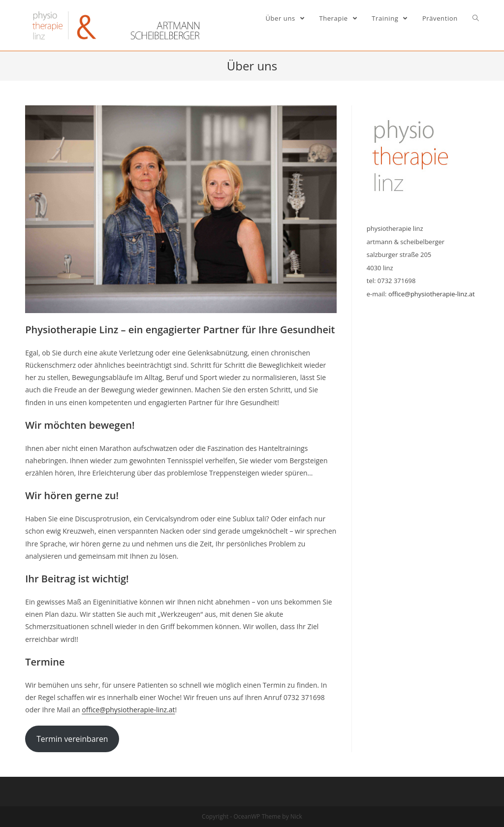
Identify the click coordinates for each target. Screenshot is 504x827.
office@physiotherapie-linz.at (128, 710)
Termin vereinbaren (72, 739)
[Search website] (476, 18)
